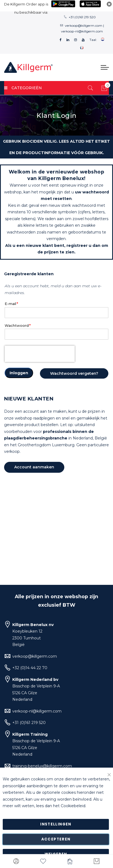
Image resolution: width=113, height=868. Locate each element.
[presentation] (40, 354)
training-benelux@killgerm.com (42, 766)
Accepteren (56, 839)
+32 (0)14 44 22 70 (30, 668)
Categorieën (23, 88)
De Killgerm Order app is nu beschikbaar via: (26, 8)
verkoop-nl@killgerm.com (82, 31)
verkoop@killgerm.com (84, 26)
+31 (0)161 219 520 (82, 17)
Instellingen (56, 824)
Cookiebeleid (73, 806)
